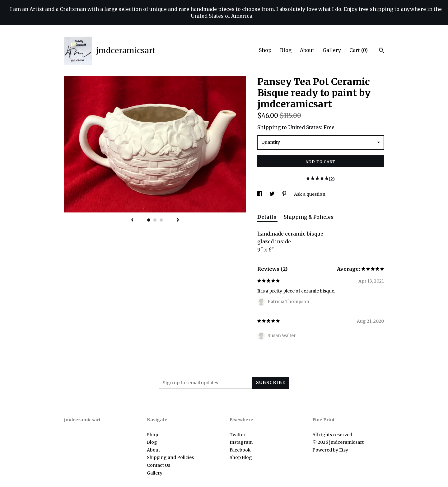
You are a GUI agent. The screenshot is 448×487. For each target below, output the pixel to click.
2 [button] (155, 220)
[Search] (382, 51)
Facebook (240, 450)
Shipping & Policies (309, 217)
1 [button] (149, 220)
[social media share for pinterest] (285, 194)
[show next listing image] (178, 220)
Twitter (238, 435)
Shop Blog (241, 457)
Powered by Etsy (330, 450)
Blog (286, 50)
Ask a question (310, 194)
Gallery (332, 50)
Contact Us (159, 465)
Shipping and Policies (170, 457)
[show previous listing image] (132, 220)
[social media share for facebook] (260, 194)
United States (305, 127)
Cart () (359, 50)
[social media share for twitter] (273, 194)
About (307, 50)
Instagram (241, 442)
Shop (265, 50)
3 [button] (161, 220)
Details (267, 217)
